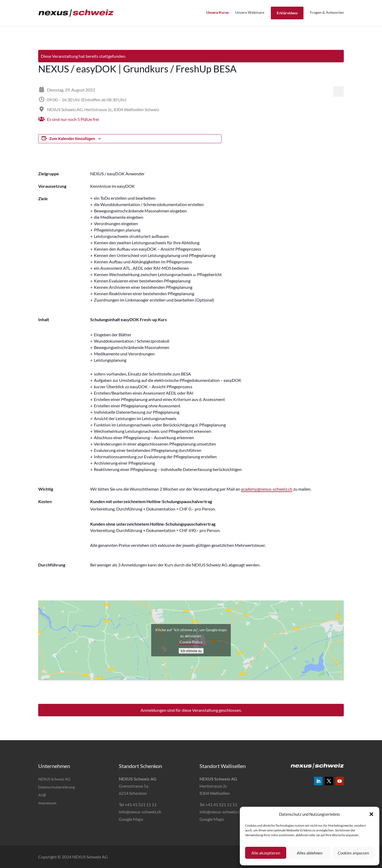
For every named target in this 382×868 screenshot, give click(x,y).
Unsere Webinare (250, 12)
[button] (371, 814)
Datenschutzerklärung (57, 787)
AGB (42, 795)
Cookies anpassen (353, 853)
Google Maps (131, 819)
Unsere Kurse (218, 12)
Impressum (47, 803)
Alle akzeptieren (266, 853)
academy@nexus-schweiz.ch (267, 489)
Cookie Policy (191, 642)
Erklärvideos (287, 13)
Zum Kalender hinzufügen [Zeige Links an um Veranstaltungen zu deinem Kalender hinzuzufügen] (72, 139)
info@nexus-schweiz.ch (140, 812)
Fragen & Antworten (327, 12)
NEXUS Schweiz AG (54, 779)
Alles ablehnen (310, 853)
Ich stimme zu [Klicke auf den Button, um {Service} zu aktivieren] (191, 651)
